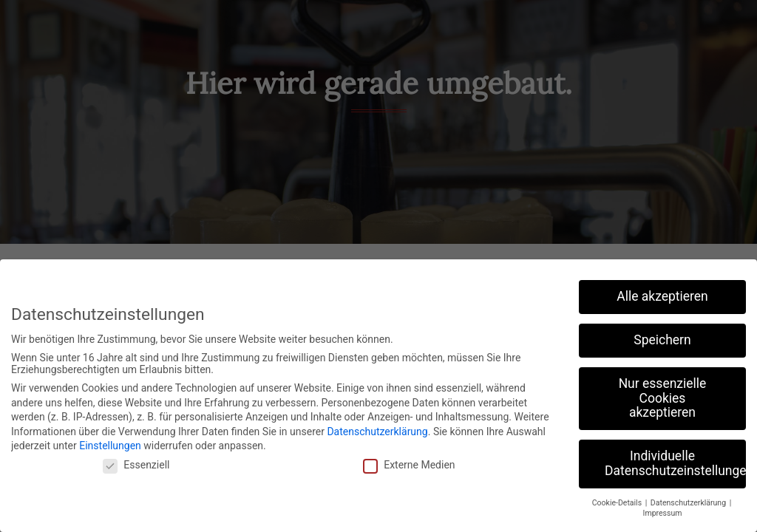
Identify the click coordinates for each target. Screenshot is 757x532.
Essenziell (136, 465)
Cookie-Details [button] (618, 503)
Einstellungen (110, 446)
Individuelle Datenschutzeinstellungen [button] (675, 463)
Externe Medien (409, 465)
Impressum (663, 513)
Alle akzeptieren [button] (662, 296)
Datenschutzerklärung (377, 432)
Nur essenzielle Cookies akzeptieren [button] (663, 398)
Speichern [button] (662, 340)
